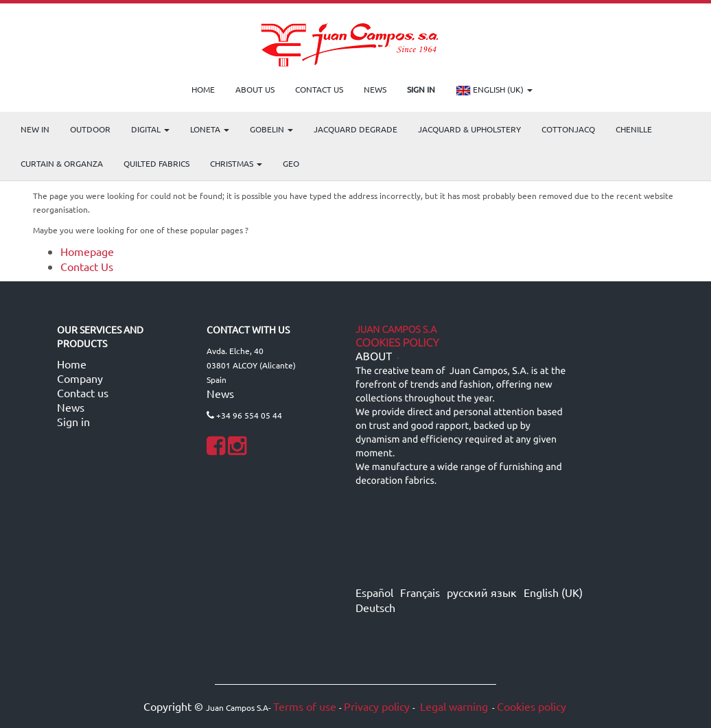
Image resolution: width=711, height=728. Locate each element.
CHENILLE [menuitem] (634, 129)
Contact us (83, 392)
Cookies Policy (397, 343)
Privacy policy (377, 706)
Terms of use (305, 706)
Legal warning (453, 706)
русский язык (482, 592)
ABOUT (374, 357)
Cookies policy (532, 706)
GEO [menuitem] (291, 163)
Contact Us (87, 266)
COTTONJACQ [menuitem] (568, 129)
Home (72, 364)
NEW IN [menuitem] (35, 129)
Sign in (73, 421)
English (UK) (494, 91)
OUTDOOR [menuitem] (90, 129)
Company (80, 378)
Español (374, 592)
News (71, 407)
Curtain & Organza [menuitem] (62, 163)
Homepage (87, 251)
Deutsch (375, 607)
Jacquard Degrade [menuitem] (355, 129)
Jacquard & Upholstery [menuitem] (469, 129)
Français (420, 592)
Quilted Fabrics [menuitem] (156, 163)
